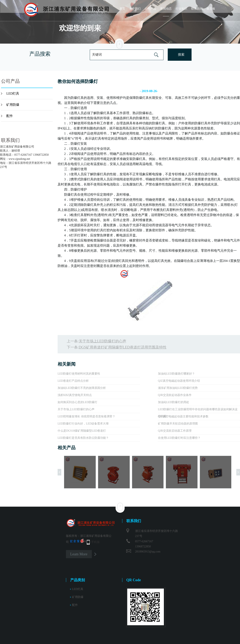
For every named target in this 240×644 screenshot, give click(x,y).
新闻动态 (166, 9)
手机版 (95, 542)
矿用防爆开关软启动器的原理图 (178, 424)
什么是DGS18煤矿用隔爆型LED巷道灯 (82, 431)
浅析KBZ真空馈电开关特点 (75, 395)
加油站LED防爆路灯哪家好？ (176, 374)
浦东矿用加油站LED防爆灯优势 (178, 388)
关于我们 (135, 9)
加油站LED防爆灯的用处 (174, 402)
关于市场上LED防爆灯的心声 (102, 341)
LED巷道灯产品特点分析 (73, 381)
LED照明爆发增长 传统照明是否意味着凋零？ (86, 416)
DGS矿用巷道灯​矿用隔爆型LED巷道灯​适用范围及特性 (123, 347)
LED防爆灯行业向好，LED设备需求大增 (83, 424)
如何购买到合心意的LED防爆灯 (77, 402)
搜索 (181, 55)
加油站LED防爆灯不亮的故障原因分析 (82, 388)
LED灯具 (13, 93)
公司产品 (150, 9)
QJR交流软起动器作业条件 (175, 395)
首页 (122, 9)
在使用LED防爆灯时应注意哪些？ (179, 438)
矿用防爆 (13, 105)
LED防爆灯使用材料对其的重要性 (79, 374)
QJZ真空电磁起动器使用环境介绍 (179, 381)
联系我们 (197, 9)
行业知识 (181, 9)
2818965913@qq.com (148, 552)
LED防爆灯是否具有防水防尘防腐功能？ (83, 438)
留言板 (211, 9)
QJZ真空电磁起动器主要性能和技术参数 (183, 416)
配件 (10, 116)
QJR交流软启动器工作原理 (175, 431)
